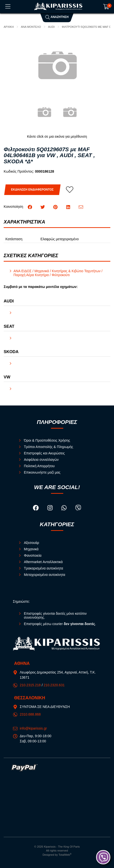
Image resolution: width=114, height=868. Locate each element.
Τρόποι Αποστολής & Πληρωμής (49, 447)
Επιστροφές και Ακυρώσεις (44, 453)
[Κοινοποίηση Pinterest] (56, 207)
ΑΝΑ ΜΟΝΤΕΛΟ (31, 27)
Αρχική (9, 27)
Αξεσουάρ (32, 543)
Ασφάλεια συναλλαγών (41, 460)
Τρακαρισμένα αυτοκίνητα (44, 568)
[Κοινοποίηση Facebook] (30, 207)
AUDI (51, 27)
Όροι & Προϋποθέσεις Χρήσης (47, 440)
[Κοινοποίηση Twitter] (43, 207)
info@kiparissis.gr (33, 728)
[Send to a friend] (81, 207)
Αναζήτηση (57, 17)
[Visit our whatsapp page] (64, 509)
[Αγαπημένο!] (70, 190)
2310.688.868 (30, 714)
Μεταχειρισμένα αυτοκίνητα (45, 575)
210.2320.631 (54, 685)
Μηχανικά (31, 549)
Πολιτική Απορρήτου (39, 466)
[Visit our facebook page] (36, 509)
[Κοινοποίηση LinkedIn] (69, 207)
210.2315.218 (30, 685)
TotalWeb (65, 855)
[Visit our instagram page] (51, 509)
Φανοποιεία (33, 555)
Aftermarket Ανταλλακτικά (43, 562)
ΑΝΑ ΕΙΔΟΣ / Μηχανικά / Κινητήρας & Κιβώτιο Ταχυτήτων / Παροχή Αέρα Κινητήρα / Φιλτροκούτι (58, 273)
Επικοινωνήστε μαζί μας (42, 472)
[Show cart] (106, 7)
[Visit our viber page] (78, 509)
